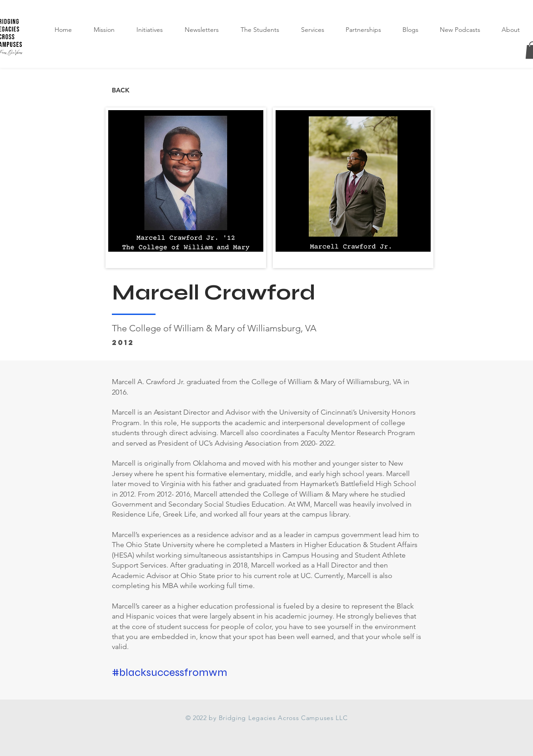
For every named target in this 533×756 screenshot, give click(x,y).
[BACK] (142, 91)
